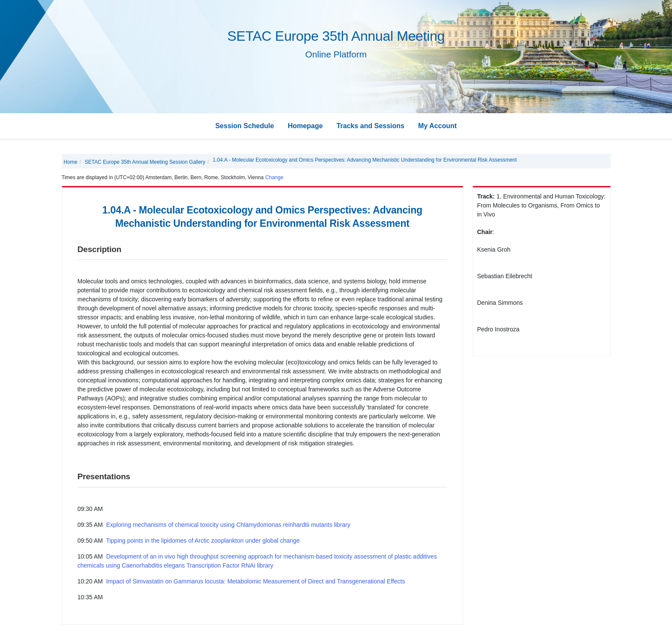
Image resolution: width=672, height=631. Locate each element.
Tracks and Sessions (371, 126)
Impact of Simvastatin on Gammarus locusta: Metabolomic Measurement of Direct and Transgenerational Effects (255, 581)
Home (70, 162)
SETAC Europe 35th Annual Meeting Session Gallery (145, 162)
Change (274, 177)
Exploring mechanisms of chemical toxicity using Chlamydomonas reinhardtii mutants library (228, 525)
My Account (437, 126)
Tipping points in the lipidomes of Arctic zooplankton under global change (203, 541)
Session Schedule (245, 126)
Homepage (305, 126)
